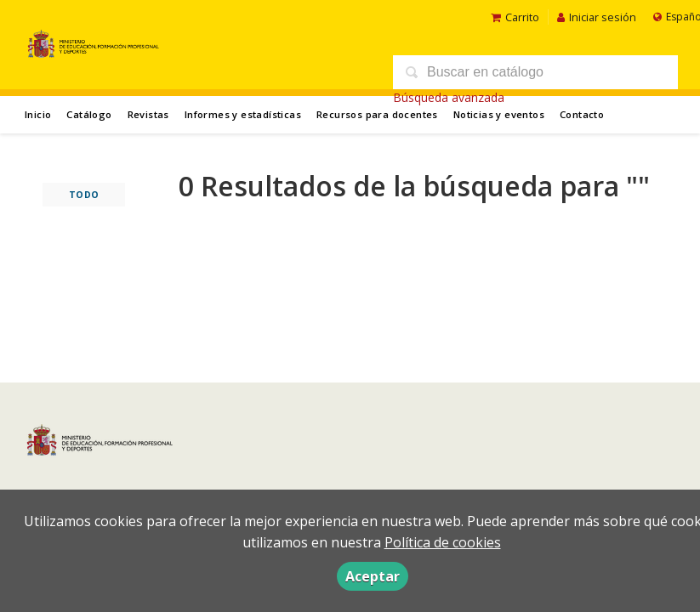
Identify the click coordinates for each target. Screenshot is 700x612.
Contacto (582, 114)
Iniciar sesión (597, 17)
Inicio (38, 114)
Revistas (148, 114)
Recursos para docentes (377, 114)
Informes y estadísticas (243, 114)
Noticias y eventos (499, 114)
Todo (84, 195)
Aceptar (373, 576)
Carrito (515, 17)
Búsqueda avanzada (449, 97)
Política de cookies (443, 542)
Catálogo (89, 114)
